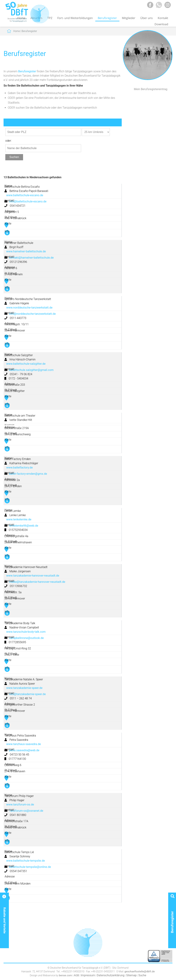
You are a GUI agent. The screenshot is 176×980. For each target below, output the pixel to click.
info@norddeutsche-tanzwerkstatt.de (32, 314)
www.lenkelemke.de (19, 519)
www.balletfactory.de (19, 468)
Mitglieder (129, 18)
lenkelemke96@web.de (24, 526)
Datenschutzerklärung (111, 975)
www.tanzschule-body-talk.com (26, 632)
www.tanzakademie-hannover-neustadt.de (33, 576)
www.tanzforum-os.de (20, 804)
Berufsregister (107, 18)
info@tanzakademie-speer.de (27, 694)
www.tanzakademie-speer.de (24, 688)
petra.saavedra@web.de (24, 750)
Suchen (14, 157)
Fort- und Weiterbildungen (75, 18)
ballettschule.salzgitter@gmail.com (31, 370)
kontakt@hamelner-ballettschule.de (31, 258)
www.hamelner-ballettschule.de (26, 251)
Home (17, 31)
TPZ (50, 18)
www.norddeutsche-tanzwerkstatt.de (29, 308)
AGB (76, 975)
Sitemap (131, 975)
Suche (142, 975)
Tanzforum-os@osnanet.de (26, 811)
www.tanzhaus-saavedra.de (24, 744)
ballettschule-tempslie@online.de (30, 867)
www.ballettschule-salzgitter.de (26, 364)
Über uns (147, 18)
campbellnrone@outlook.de (26, 638)
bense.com (65, 975)
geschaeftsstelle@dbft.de (140, 971)
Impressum (88, 975)
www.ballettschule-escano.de (25, 195)
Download (161, 24)
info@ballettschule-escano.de (28, 201)
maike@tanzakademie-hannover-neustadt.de (37, 582)
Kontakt (163, 18)
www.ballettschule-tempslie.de (26, 861)
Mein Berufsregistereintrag (151, 89)
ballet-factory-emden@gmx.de (28, 474)
